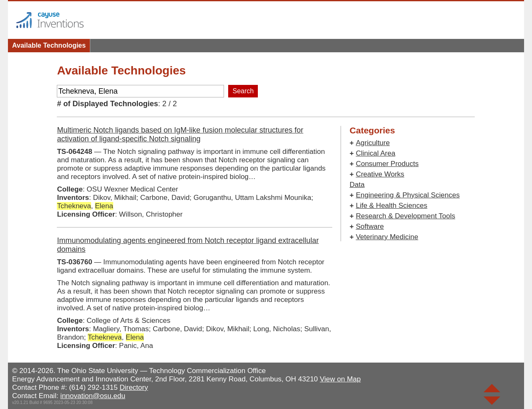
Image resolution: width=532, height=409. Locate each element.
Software (370, 226)
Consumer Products (387, 164)
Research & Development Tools (405, 216)
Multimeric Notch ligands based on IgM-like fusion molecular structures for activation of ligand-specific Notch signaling (180, 134)
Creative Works (380, 174)
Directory (134, 387)
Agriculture (373, 143)
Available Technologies (49, 45)
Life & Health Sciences (391, 206)
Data (357, 185)
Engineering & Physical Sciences (408, 195)
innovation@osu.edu (93, 396)
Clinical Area (375, 153)
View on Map (340, 379)
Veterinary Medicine (387, 237)
